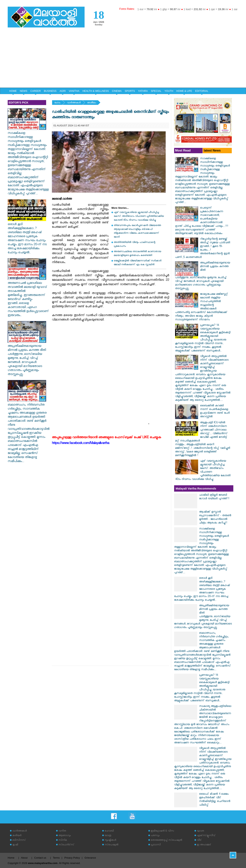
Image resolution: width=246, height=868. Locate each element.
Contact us (40, 858)
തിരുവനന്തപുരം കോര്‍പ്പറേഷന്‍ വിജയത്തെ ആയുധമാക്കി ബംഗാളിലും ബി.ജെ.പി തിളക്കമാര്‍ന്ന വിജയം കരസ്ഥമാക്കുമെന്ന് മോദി (137, 231)
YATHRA (143, 91)
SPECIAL (156, 91)
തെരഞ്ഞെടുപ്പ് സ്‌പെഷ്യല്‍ (166, 840)
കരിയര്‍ (17, 836)
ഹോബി (109, 831)
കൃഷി (15, 845)
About (24, 858)
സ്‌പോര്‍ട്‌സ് (66, 845)
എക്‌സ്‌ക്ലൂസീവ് (206, 836)
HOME (13, 91)
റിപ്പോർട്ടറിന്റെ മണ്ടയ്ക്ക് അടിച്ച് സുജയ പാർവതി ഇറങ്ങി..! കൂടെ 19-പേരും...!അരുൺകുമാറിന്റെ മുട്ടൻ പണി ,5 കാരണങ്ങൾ (203, 248)
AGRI (63, 91)
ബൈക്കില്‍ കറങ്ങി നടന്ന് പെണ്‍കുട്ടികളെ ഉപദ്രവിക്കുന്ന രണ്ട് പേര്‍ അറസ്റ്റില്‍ (215, 412)
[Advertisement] (123, 59)
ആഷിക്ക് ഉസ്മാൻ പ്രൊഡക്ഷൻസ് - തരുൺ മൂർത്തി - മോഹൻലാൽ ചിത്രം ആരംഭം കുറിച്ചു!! (215, 518)
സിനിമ (63, 840)
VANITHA (74, 91)
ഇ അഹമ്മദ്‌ (204, 845)
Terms (56, 858)
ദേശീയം (92, 103)
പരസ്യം (155, 836)
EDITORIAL (202, 91)
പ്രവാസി (156, 845)
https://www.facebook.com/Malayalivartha (81, 444)
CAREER (36, 91)
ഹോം (57, 103)
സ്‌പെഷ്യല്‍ (111, 845)
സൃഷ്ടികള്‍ (110, 840)
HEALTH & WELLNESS (96, 91)
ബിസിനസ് (19, 840)
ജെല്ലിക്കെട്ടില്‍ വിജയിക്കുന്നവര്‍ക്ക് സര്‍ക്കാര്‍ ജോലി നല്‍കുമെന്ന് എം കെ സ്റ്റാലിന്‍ (138, 263)
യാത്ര (108, 836)
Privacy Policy (72, 858)
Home (11, 858)
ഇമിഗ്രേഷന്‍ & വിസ (162, 831)
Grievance (90, 858)
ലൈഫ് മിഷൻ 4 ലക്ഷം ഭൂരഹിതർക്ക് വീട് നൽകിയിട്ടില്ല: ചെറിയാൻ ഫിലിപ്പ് (215, 800)
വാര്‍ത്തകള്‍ (74, 103)
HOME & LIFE (184, 91)
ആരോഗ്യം (65, 836)
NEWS (24, 91)
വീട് (199, 840)
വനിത (62, 831)
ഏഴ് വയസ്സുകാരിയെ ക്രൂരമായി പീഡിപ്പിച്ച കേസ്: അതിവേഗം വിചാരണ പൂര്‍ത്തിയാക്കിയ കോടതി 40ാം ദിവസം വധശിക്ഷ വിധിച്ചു (139, 217)
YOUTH (169, 91)
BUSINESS (50, 91)
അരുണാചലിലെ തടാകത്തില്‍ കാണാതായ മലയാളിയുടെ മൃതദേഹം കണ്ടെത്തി (138, 254)
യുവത (200, 831)
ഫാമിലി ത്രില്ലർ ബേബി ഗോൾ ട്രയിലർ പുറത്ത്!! (214, 497)
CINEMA (117, 91)
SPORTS (130, 91)
